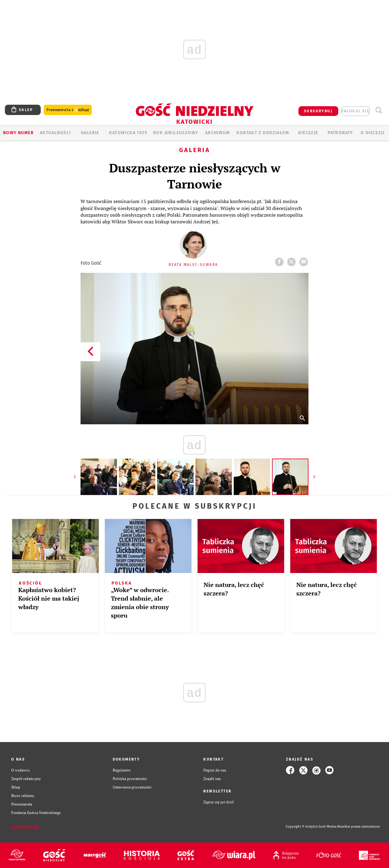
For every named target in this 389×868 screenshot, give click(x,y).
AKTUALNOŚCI (55, 133)
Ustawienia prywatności (132, 787)
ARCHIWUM (217, 133)
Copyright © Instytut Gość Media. (311, 827)
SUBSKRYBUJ (318, 111)
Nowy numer (18, 133)
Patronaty (340, 133)
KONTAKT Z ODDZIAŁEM (263, 133)
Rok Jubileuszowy (176, 133)
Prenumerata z (68, 110)
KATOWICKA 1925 (128, 133)
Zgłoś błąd (25, 827)
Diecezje (308, 133)
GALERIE (90, 133)
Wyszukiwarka (379, 110)
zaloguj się (356, 111)
